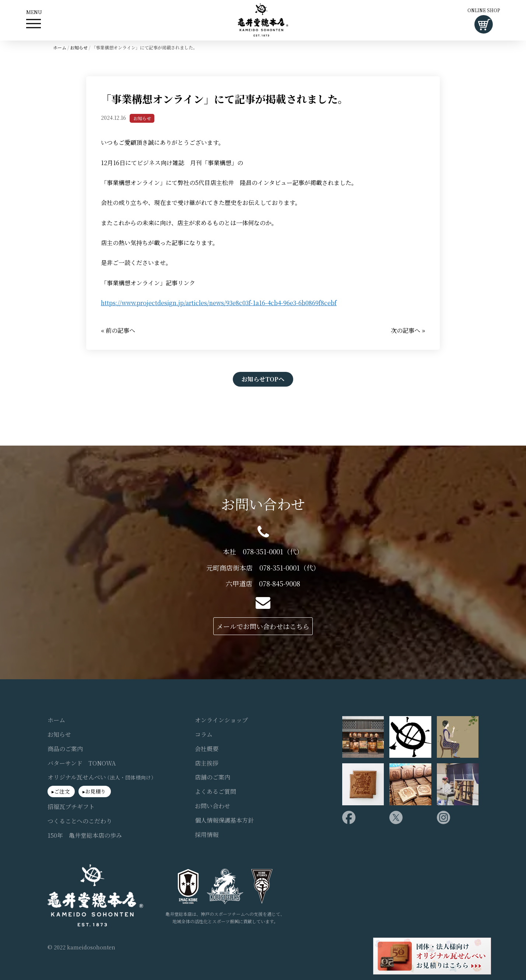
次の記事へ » (408, 330)
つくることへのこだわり (80, 821)
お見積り (95, 791)
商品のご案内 (65, 749)
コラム (204, 734)
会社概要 (207, 749)
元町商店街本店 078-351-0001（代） (263, 567)
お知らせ (79, 47)
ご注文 (62, 791)
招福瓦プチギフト (71, 806)
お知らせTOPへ (263, 379)
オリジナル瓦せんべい (102, 777)
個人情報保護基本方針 (224, 820)
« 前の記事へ (118, 330)
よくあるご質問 (215, 792)
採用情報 (207, 834)
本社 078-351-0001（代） (263, 551)
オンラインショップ (221, 720)
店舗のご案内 (213, 777)
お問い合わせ (213, 806)
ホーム (60, 47)
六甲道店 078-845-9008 (263, 584)
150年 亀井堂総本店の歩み (85, 835)
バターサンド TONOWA (82, 763)
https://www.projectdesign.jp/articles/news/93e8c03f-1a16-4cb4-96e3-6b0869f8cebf (219, 303)
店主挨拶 (207, 763)
